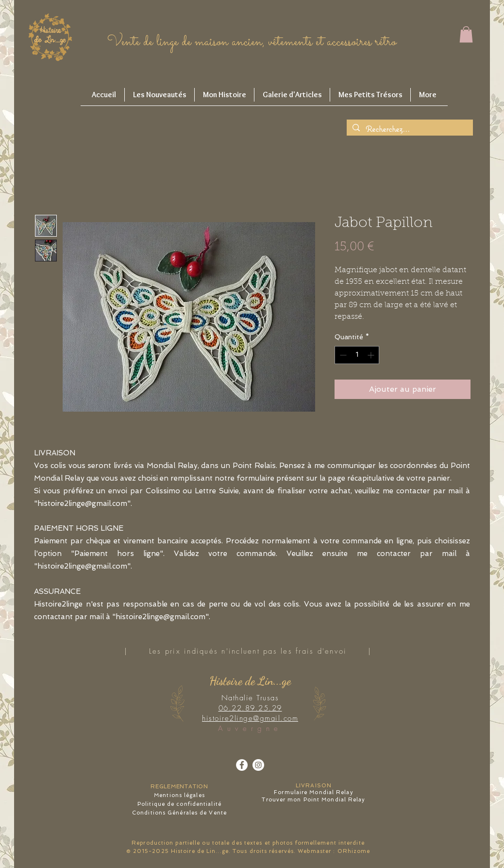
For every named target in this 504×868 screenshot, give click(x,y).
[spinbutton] (357, 355)
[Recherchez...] (409, 129)
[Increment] (372, 355)
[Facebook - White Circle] (242, 765)
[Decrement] (342, 355)
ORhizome (354, 851)
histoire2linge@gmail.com (82, 566)
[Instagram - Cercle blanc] (258, 765)
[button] (466, 34)
